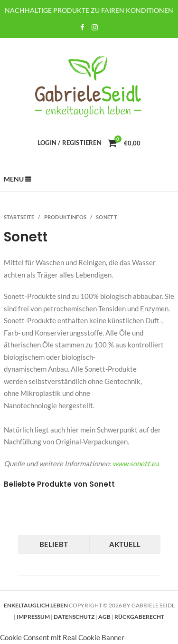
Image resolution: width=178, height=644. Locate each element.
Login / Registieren (70, 143)
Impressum (33, 617)
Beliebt (54, 544)
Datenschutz (74, 617)
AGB (104, 617)
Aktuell (125, 544)
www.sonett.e (134, 463)
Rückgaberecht (139, 617)
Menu (14, 179)
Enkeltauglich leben (36, 605)
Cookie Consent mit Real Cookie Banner (62, 637)
